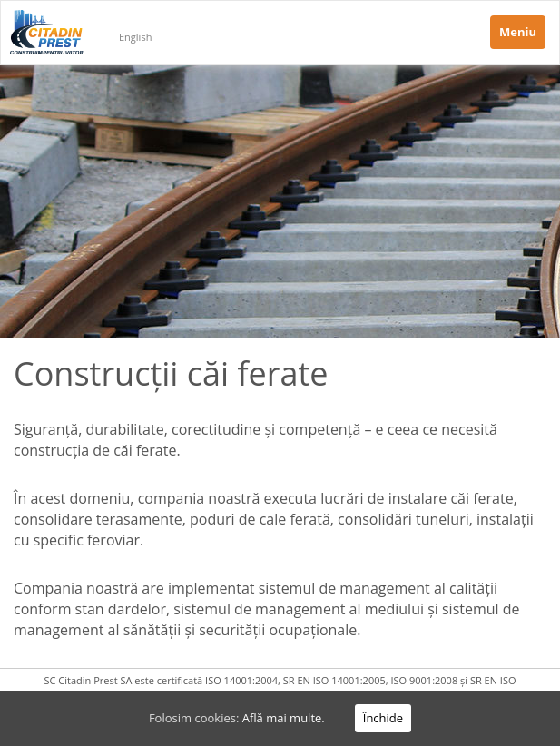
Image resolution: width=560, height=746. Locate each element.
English (135, 37)
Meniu (518, 32)
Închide (383, 718)
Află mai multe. (284, 718)
